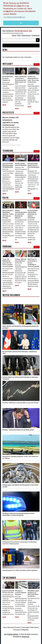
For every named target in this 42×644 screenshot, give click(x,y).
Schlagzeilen (25, 630)
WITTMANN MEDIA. (11, 634)
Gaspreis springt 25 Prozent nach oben (8, 592)
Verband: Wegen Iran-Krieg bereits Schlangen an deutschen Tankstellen (20, 378)
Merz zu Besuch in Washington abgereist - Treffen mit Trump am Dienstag (8, 214)
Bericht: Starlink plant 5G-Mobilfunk (21, 164)
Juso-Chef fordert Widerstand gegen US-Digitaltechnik (8, 165)
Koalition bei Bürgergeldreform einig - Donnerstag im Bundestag (33, 79)
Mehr (4, 105)
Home (14, 35)
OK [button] (21, 23)
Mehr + (37, 64)
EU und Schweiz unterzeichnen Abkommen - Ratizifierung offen (20, 352)
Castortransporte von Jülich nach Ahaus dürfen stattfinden (20, 570)
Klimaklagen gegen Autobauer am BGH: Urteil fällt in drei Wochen (33, 593)
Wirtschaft (11, 627)
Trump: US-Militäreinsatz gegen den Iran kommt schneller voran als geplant (8, 263)
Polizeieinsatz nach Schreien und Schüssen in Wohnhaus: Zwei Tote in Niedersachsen (20, 543)
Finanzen (18, 627)
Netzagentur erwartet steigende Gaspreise (21, 593)
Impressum (36, 35)
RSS (19, 35)
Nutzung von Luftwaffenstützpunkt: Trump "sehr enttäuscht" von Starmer (20, 457)
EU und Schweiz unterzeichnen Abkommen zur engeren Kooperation (32, 214)
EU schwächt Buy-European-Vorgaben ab (8, 78)
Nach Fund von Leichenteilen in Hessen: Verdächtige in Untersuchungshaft (33, 263)
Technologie (25, 627)
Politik (32, 627)
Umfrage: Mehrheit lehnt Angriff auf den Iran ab (21, 261)
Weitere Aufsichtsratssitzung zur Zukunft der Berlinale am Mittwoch (21, 214)
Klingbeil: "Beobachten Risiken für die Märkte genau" (18, 430)
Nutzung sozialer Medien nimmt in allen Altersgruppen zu (34, 166)
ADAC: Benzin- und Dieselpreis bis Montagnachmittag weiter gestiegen (21, 327)
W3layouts (25, 637)
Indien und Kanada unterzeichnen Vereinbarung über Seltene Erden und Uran (21, 80)
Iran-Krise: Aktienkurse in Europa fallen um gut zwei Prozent (20, 403)
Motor (36, 627)
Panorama (17, 630)
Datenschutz (26, 35)
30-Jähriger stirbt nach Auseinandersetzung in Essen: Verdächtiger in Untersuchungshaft (18, 514)
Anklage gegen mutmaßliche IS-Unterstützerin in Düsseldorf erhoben (20, 486)
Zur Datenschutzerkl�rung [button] (14, 17)
